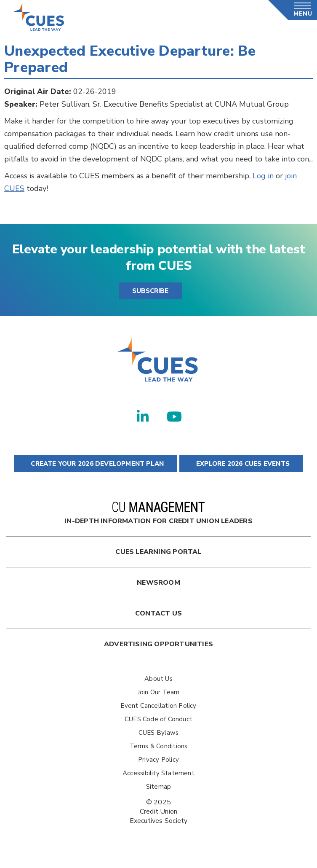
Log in (263, 176)
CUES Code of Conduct (158, 719)
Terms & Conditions (159, 746)
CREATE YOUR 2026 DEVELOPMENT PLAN (96, 464)
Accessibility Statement (158, 773)
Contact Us (158, 613)
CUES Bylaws (158, 733)
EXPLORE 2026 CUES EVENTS (241, 464)
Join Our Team (159, 692)
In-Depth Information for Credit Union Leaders (158, 514)
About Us (158, 679)
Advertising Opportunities (158, 644)
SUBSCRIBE (150, 291)
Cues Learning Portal (158, 552)
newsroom (158, 583)
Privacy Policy (158, 760)
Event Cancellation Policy (158, 706)
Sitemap (158, 787)
